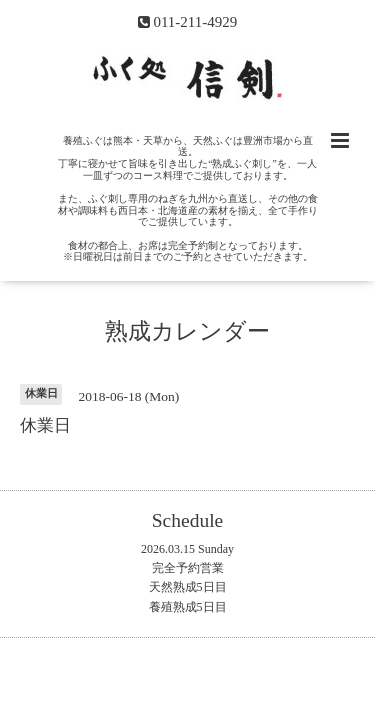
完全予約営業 (188, 568)
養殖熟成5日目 (188, 607)
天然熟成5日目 (188, 587)
